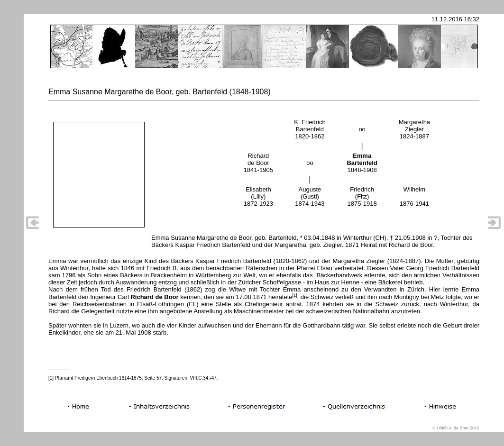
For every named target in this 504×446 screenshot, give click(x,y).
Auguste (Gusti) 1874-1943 (310, 196)
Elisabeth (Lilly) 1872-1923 (258, 196)
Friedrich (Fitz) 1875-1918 (362, 196)
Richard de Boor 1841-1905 (258, 163)
